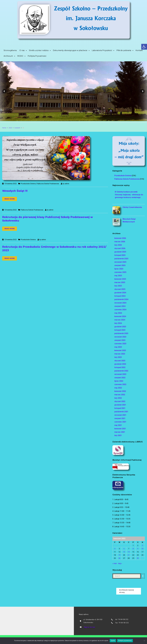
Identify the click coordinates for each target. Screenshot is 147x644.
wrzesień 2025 (120, 262)
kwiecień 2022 (120, 391)
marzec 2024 (120, 320)
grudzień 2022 (120, 364)
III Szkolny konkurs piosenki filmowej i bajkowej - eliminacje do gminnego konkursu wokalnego (129, 195)
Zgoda (113, 641)
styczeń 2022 (120, 401)
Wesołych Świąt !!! (15, 191)
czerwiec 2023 (120, 344)
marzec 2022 (120, 395)
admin (67, 184)
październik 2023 (121, 333)
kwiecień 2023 (120, 350)
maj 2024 (118, 313)
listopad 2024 (120, 296)
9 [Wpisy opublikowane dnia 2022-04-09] (138, 549)
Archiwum (8, 56)
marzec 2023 (120, 354)
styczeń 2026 (120, 248)
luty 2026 (118, 245)
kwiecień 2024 (120, 316)
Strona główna (10, 50)
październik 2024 (121, 299)
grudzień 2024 (120, 293)
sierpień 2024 (120, 306)
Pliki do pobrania (124, 50)
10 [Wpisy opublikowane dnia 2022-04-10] (142, 549)
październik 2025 (121, 259)
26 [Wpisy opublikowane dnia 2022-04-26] (119, 558)
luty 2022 (118, 398)
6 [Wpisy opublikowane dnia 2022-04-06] (124, 549)
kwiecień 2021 (120, 429)
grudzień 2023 (120, 327)
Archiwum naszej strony (126, 591)
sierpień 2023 (120, 340)
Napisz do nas (89, 627)
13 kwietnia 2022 (10, 184)
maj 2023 (118, 347)
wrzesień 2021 (120, 415)
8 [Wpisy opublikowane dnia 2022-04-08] (133, 549)
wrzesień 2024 (120, 303)
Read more (10, 199)
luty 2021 (118, 435)
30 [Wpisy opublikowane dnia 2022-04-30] (138, 558)
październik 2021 (121, 412)
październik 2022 (121, 371)
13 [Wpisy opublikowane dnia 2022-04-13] (124, 552)
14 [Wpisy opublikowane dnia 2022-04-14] (129, 552)
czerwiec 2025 (120, 272)
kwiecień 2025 (120, 279)
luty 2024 (118, 323)
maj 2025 (118, 276)
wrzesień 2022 (120, 374)
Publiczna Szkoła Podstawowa (48, 184)
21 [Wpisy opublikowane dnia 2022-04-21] (129, 555)
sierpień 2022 (120, 378)
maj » (120, 563)
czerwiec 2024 (120, 310)
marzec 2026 (120, 242)
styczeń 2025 (120, 289)
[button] (144, 47)
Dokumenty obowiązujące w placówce (70, 50)
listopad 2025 (120, 255)
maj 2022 (118, 388)
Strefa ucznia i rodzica (39, 50)
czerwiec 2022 (120, 384)
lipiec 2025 (119, 269)
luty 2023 (118, 357)
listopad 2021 (120, 408)
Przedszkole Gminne (28, 184)
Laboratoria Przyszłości (102, 50)
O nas (22, 50)
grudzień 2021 (120, 405)
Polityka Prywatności (37, 56)
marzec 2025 (120, 282)
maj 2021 (118, 425)
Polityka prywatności (125, 641)
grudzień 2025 (120, 252)
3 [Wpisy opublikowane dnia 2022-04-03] (142, 545)
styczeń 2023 (120, 361)
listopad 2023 (120, 330)
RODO (20, 56)
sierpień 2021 (120, 418)
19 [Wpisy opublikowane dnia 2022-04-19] (119, 555)
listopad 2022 (120, 367)
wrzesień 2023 (120, 337)
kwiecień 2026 (120, 238)
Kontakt (139, 50)
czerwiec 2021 (120, 422)
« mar (115, 563)
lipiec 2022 (119, 381)
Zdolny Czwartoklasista (132, 207)
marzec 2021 (120, 432)
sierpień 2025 (120, 265)
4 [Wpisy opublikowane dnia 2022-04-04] (115, 549)
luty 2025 (118, 286)
